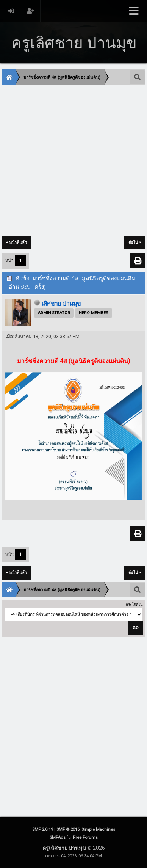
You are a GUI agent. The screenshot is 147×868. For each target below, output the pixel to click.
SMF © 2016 (68, 830)
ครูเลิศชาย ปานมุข (65, 848)
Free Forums (85, 837)
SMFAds (58, 837)
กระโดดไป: (134, 604)
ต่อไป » (135, 242)
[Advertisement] (73, 161)
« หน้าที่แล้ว (16, 242)
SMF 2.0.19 (43, 830)
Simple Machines (98, 830)
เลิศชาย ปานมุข (61, 304)
